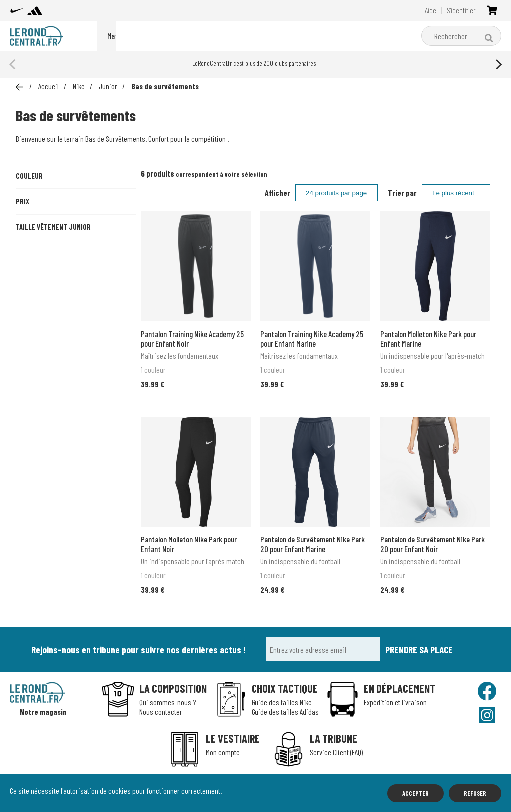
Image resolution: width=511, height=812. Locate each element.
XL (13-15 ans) (104, 362)
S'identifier (461, 10)
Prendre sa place (419, 649)
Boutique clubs (353, 36)
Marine (36, 212)
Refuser (475, 793)
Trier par (402, 192)
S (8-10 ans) (75, 341)
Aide (430, 10)
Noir (76, 212)
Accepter (415, 793)
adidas (217, 36)
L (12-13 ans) (44, 362)
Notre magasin (43, 712)
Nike (185, 36)
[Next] (498, 64)
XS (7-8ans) (34, 341)
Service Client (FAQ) (336, 752)
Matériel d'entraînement (279, 36)
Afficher (278, 192)
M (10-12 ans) (115, 341)
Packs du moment (136, 36)
